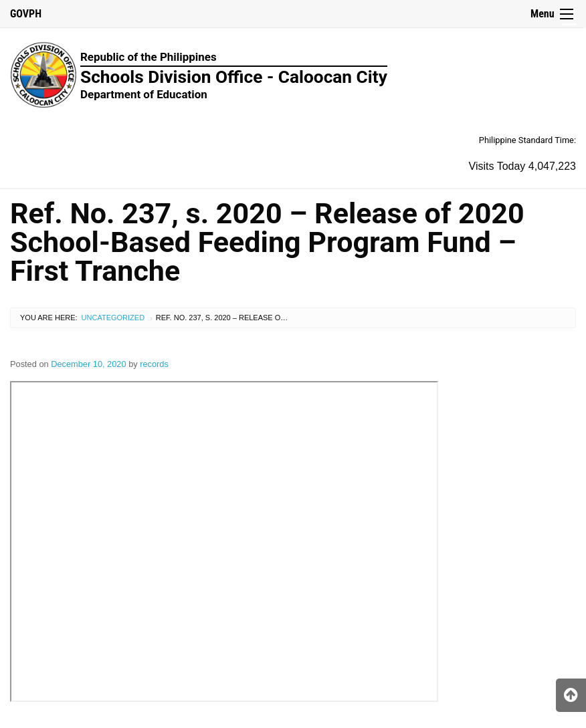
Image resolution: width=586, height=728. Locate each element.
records (154, 364)
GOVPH (26, 14)
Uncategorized (113, 318)
